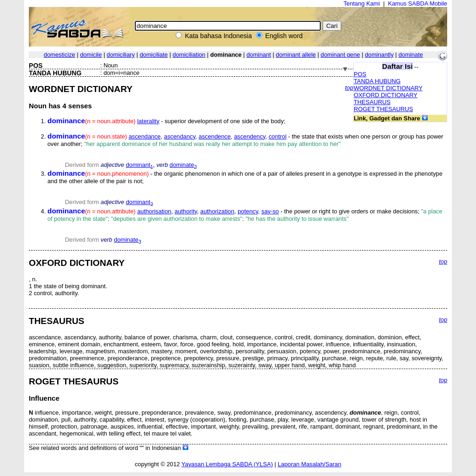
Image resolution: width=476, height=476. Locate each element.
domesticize (59, 55)
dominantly (379, 55)
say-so (270, 211)
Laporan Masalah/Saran (309, 464)
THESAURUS (372, 102)
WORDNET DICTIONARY (388, 88)
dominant (259, 55)
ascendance (145, 136)
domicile (91, 55)
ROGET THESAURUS (383, 109)
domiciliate (153, 55)
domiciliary (121, 55)
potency (248, 211)
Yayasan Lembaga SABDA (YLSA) (227, 464)
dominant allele (296, 55)
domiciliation (189, 55)
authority (186, 211)
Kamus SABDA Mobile (418, 3)
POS (360, 74)
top (349, 88)
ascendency (249, 136)
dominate (411, 55)
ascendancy (180, 136)
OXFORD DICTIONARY (386, 95)
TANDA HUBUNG (377, 81)
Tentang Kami (362, 3)
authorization (217, 211)
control (278, 136)
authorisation (154, 211)
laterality (148, 121)
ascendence (215, 136)
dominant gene (340, 55)
